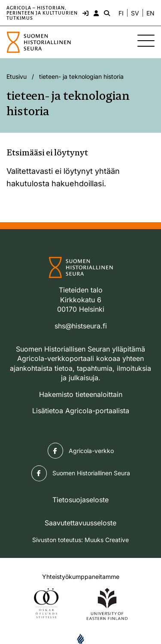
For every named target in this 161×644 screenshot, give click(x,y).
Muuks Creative (107, 540)
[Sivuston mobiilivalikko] (146, 41)
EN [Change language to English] (150, 13)
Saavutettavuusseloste (80, 523)
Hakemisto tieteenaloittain (81, 394)
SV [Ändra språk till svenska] (135, 13)
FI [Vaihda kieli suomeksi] (121, 13)
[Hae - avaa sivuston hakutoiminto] (106, 13)
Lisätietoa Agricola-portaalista (81, 411)
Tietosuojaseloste (80, 500)
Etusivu (17, 76)
